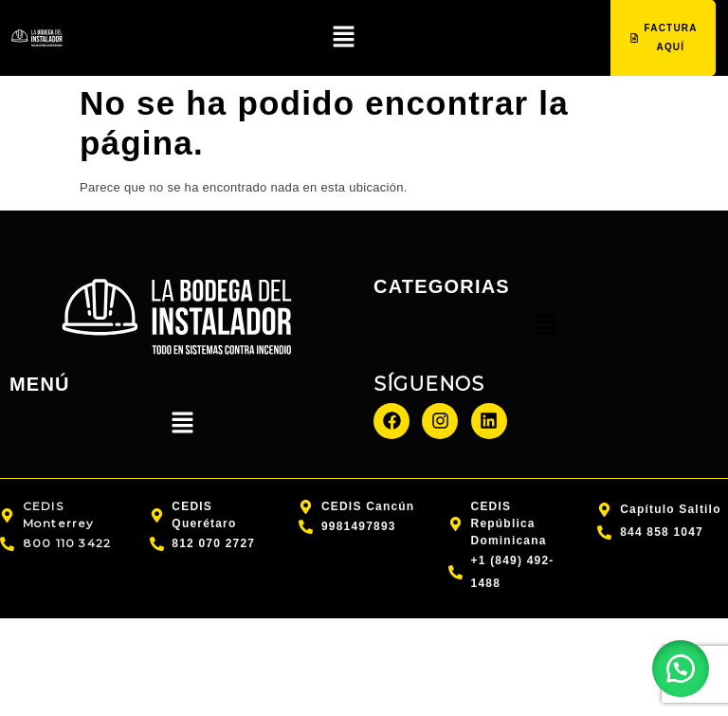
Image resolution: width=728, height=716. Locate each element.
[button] (343, 38)
